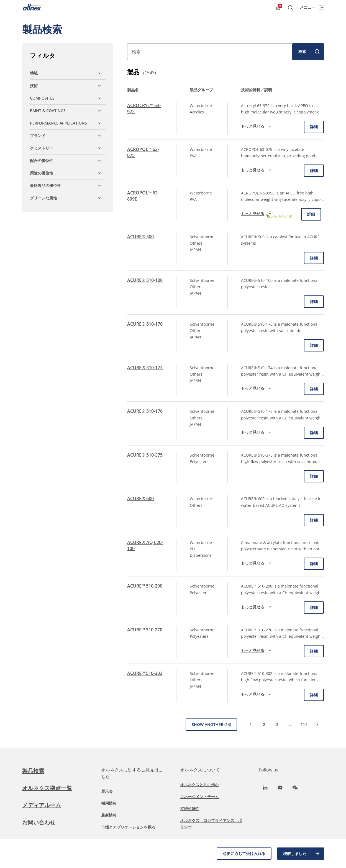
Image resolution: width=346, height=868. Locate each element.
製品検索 (33, 771)
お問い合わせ (39, 822)
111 (304, 724)
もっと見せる (257, 126)
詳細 (314, 127)
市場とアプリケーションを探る (128, 827)
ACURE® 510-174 (145, 368)
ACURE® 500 (140, 237)
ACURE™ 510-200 (145, 586)
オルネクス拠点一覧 (47, 788)
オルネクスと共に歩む (199, 785)
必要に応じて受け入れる (244, 853)
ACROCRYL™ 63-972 (144, 108)
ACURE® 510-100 (145, 280)
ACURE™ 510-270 (145, 630)
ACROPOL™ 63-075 (143, 152)
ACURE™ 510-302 (145, 673)
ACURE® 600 (140, 498)
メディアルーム (42, 805)
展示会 (107, 791)
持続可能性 (190, 808)
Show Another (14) (211, 724)
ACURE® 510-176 (145, 411)
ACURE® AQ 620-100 (145, 545)
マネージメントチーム (199, 797)
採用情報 (109, 803)
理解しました (302, 854)
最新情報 (109, 815)
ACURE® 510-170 (145, 324)
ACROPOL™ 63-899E (143, 196)
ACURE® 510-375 (145, 455)
